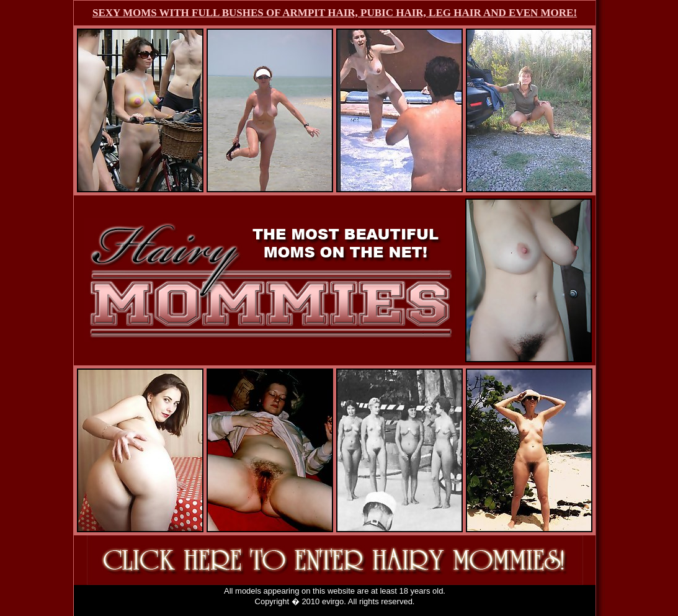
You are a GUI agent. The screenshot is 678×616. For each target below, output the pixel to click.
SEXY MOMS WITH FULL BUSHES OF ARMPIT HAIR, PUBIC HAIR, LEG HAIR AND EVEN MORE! (335, 13)
